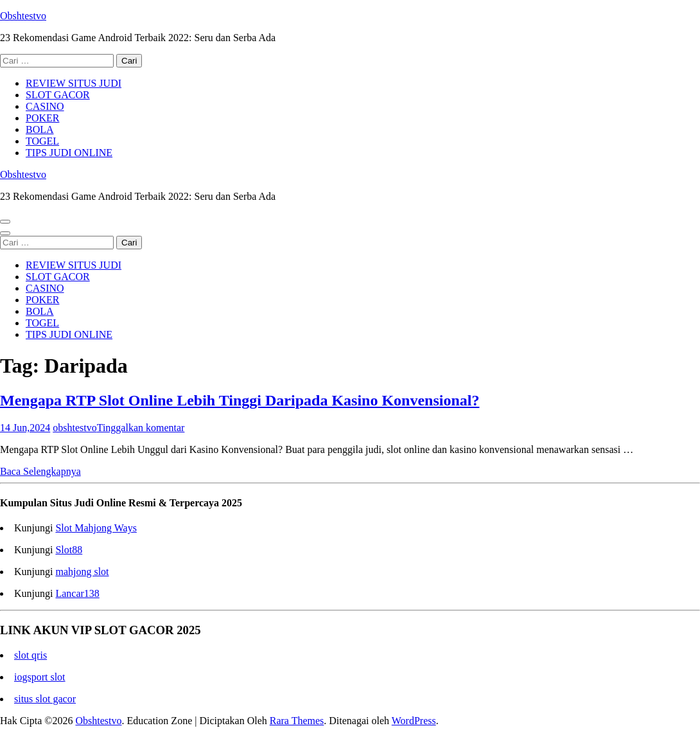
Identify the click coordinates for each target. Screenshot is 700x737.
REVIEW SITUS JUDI (74, 83)
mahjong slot (82, 572)
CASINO (45, 106)
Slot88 (69, 550)
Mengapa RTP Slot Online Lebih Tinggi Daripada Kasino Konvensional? (240, 400)
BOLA (40, 129)
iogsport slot (40, 677)
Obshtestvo (23, 16)
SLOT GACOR (58, 95)
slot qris (31, 655)
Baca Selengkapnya (40, 471)
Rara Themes (297, 721)
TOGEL (42, 141)
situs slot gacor (45, 699)
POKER (42, 118)
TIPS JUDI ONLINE (69, 153)
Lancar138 (77, 593)
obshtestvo (74, 428)
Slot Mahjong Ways (96, 528)
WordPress (414, 721)
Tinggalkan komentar (141, 428)
